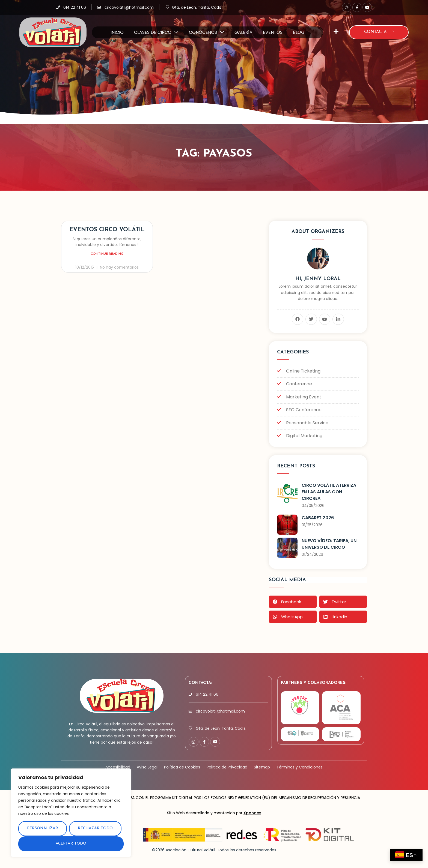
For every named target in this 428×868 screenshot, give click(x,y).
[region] (71, 813)
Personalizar (43, 829)
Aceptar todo (71, 844)
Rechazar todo (95, 829)
